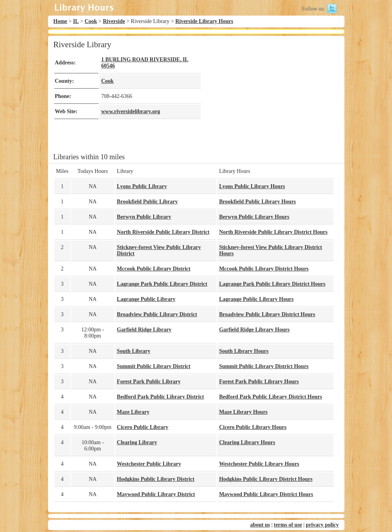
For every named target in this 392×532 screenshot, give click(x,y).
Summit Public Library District (154, 366)
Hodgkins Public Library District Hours (266, 479)
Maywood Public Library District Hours (266, 494)
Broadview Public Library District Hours (267, 314)
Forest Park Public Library (149, 382)
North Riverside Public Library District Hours (273, 232)
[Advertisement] (268, 94)
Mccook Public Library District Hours (264, 269)
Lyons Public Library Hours (252, 186)
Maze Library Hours (243, 412)
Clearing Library (137, 442)
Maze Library (133, 412)
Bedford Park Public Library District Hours (271, 397)
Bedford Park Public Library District (161, 397)
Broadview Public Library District (157, 314)
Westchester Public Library (149, 464)
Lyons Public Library (142, 186)
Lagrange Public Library (146, 299)
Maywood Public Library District (156, 494)
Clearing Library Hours (247, 442)
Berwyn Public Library (144, 217)
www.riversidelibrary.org (131, 111)
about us (260, 525)
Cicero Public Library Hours (253, 427)
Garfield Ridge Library (144, 330)
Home (60, 21)
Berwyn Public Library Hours (254, 217)
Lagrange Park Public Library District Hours (272, 284)
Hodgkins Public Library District (156, 479)
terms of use (288, 525)
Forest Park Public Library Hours (259, 382)
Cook (91, 21)
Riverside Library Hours (204, 21)
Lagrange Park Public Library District (162, 284)
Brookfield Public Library (147, 202)
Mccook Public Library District (154, 269)
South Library (134, 351)
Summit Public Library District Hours (264, 366)
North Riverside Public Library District (163, 232)
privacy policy (322, 525)
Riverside (114, 21)
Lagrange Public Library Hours (256, 299)
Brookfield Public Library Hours (258, 202)
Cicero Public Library (143, 427)
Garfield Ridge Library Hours (255, 330)
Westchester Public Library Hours (259, 464)
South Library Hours (244, 351)
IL (76, 21)
